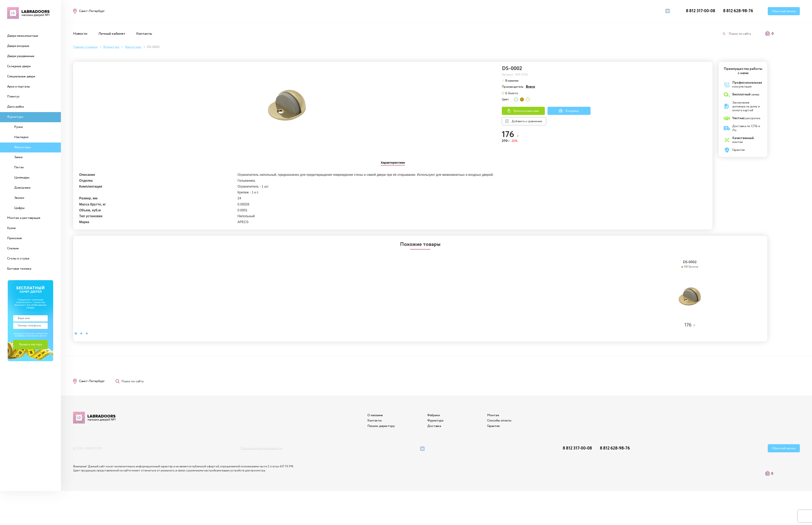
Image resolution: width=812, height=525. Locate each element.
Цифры (19, 208)
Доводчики (22, 188)
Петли (19, 167)
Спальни (13, 248)
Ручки (18, 127)
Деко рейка (15, 107)
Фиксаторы (22, 147)
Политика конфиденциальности (261, 448)
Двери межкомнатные (23, 36)
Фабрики (434, 415)
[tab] (393, 163)
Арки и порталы (19, 87)
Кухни (11, 228)
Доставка (434, 426)
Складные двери (19, 66)
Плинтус (13, 97)
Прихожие (15, 238)
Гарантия (493, 426)
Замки (18, 157)
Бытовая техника (19, 269)
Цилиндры (22, 178)
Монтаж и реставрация (24, 218)
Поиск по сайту (740, 34)
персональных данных (36, 336)
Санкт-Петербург (92, 381)
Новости (80, 34)
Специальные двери (21, 76)
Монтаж (493, 415)
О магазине (375, 415)
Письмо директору (381, 426)
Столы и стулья (18, 259)
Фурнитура (15, 117)
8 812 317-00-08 (701, 11)
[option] (241, 291)
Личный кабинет (112, 34)
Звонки (19, 198)
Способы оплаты (499, 421)
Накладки (21, 137)
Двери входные (18, 46)
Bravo (530, 87)
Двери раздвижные (21, 56)
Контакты (144, 34)
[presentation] (393, 163)
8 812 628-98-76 (738, 11)
